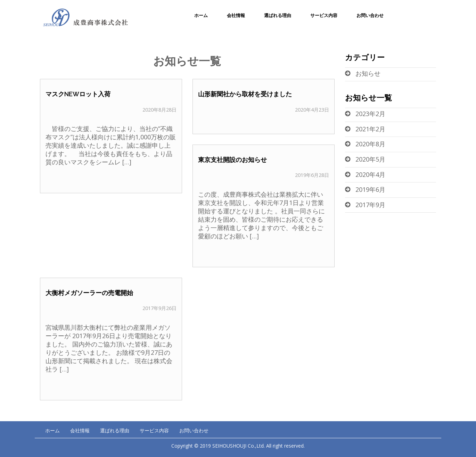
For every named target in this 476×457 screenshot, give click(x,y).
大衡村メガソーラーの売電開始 (89, 293)
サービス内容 (324, 15)
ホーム (201, 15)
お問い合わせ (370, 15)
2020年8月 (370, 144)
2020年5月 (370, 159)
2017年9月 (370, 205)
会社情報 (236, 15)
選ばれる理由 (278, 15)
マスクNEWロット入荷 (78, 94)
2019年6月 (370, 189)
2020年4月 (370, 174)
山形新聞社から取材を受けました (245, 94)
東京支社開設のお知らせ (232, 160)
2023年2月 (370, 114)
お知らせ (368, 73)
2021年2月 (370, 129)
